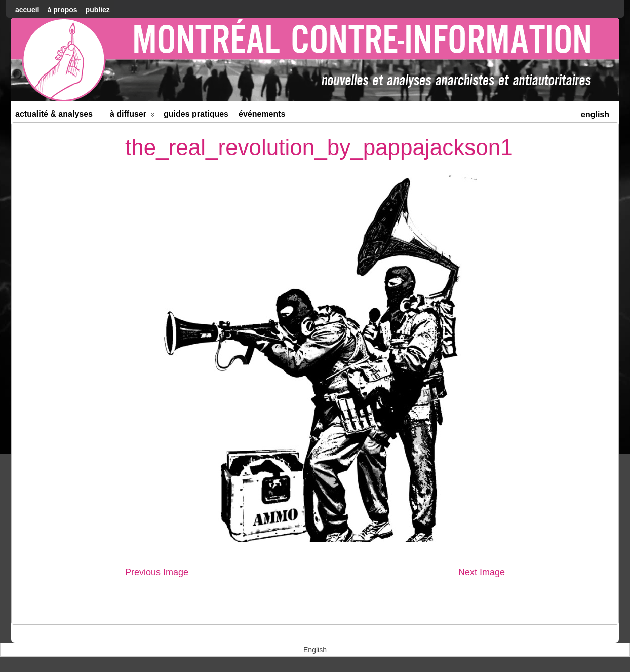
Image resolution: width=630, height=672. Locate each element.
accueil (27, 10)
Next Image (482, 572)
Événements (262, 114)
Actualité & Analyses (58, 116)
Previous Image (157, 572)
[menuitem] (595, 113)
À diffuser (132, 116)
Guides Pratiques (196, 114)
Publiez (98, 10)
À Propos (62, 10)
